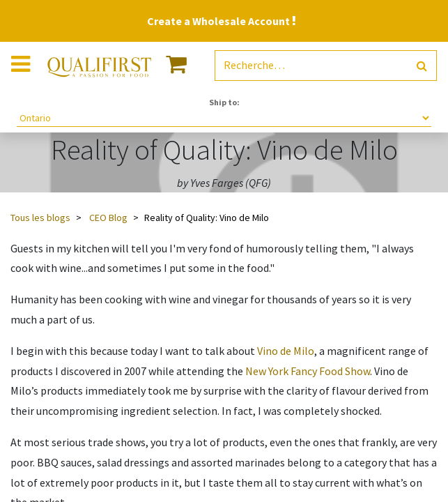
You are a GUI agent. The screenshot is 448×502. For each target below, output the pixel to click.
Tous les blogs (40, 218)
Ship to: (224, 102)
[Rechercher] (422, 66)
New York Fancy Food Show (308, 371)
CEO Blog (108, 218)
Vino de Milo (286, 351)
